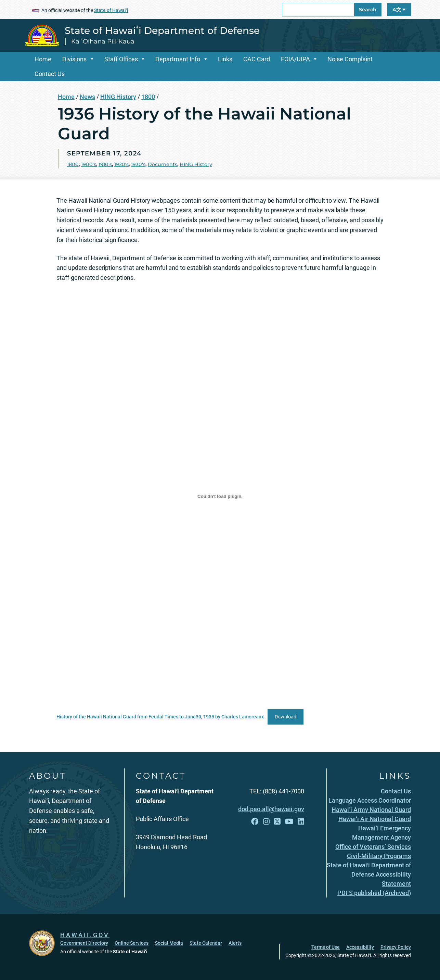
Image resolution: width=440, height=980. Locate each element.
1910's (105, 164)
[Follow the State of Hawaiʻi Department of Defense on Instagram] (266, 822)
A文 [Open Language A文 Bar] (399, 10)
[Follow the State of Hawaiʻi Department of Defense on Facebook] (255, 822)
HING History (118, 97)
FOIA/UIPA (295, 59)
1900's (89, 164)
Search (368, 10)
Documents (163, 164)
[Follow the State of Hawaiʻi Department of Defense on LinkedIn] (301, 822)
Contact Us (50, 74)
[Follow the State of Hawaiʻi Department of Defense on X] (277, 822)
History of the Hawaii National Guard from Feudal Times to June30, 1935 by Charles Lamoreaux (160, 717)
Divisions (74, 59)
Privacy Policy (396, 947)
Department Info (178, 59)
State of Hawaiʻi (111, 10)
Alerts (235, 943)
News (87, 97)
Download (286, 717)
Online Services (132, 943)
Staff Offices (121, 59)
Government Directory (84, 943)
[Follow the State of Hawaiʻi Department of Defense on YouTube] (289, 822)
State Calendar (206, 943)
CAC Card (257, 59)
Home (43, 59)
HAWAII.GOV (85, 935)
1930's (138, 164)
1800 (148, 97)
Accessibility (360, 947)
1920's (121, 164)
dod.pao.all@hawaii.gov (271, 809)
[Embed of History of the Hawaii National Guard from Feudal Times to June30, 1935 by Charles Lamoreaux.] (220, 497)
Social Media (169, 943)
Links (225, 59)
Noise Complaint (350, 59)
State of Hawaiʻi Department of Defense (162, 30)
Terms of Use (326, 947)
